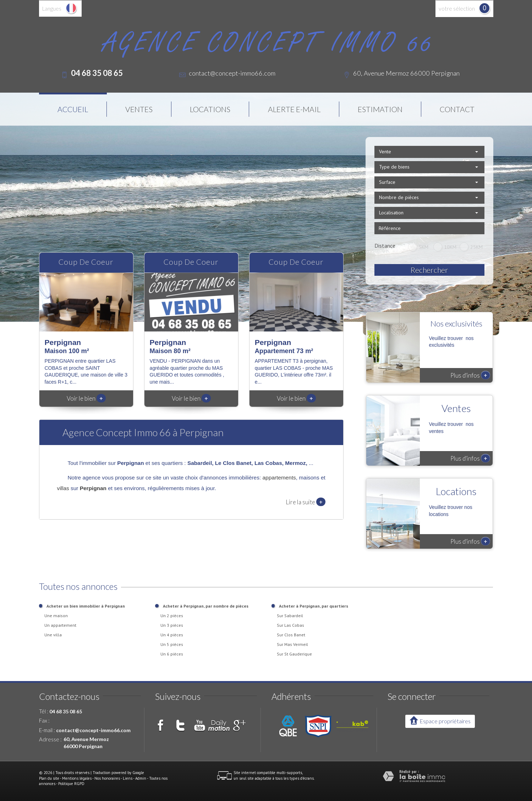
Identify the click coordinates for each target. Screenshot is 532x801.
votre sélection (457, 9)
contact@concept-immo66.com (232, 73)
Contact (457, 109)
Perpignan (93, 488)
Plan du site (49, 778)
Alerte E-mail (294, 109)
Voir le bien (86, 398)
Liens (128, 778)
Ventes (139, 109)
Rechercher (429, 270)
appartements (279, 478)
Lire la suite (306, 502)
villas (63, 488)
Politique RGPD (71, 784)
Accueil (73, 109)
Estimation (380, 109)
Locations (210, 109)
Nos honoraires (107, 778)
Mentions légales (77, 778)
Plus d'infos (470, 375)
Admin (141, 778)
